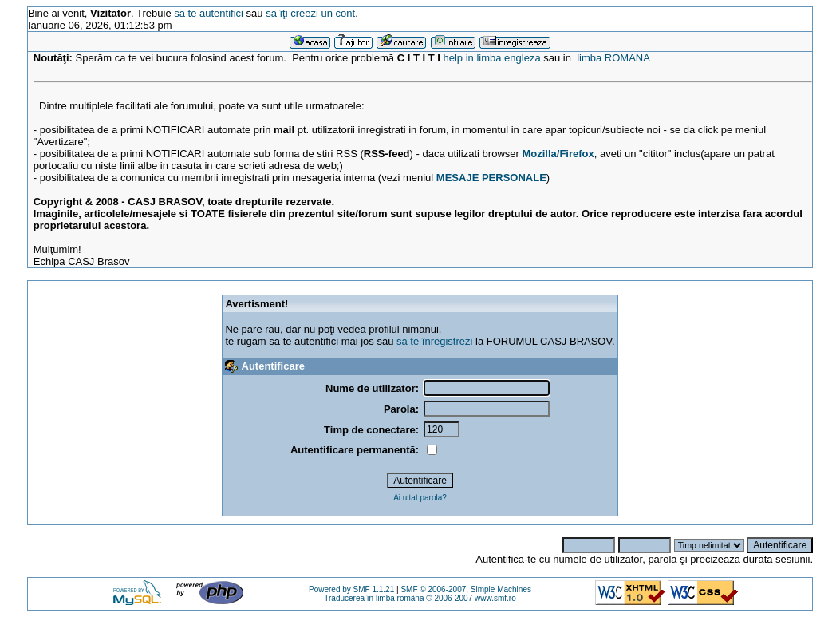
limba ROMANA (613, 58)
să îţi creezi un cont (310, 13)
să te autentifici (209, 13)
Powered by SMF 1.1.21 (351, 589)
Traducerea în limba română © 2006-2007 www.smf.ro (420, 598)
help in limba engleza (492, 58)
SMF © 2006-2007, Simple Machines (466, 589)
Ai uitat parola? (420, 498)
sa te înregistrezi (434, 341)
